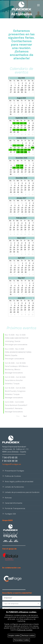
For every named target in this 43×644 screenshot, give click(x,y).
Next (25, 416)
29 (18, 92)
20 (11, 90)
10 (26, 86)
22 (18, 90)
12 (33, 86)
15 (18, 88)
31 (26, 92)
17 (26, 88)
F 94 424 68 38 (10, 461)
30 (22, 92)
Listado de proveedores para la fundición (22, 492)
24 (26, 90)
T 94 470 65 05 (10, 458)
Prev (18, 416)
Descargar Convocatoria (14, 373)
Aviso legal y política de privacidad (19, 482)
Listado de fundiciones (14, 487)
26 (33, 90)
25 (29, 90)
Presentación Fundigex (15, 471)
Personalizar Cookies (21, 640)
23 (22, 90)
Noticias (8, 498)
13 (11, 88)
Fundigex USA (10, 514)
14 (15, 88)
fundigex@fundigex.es (12, 464)
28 (15, 92)
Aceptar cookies (14, 636)
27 (11, 92)
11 (29, 86)
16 (22, 88)
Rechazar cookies (28, 636)
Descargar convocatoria (14, 398)
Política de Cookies (13, 476)
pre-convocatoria (21, 345)
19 (33, 88)
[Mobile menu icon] (38, 5)
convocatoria (19, 359)
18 (29, 88)
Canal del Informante (14, 503)
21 (15, 90)
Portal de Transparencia (15, 509)
